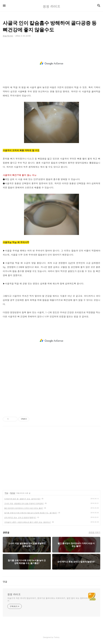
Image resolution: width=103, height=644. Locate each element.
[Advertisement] (51, 63)
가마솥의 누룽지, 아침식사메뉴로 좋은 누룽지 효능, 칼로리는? (28, 522)
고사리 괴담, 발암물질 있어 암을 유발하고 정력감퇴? (24, 503)
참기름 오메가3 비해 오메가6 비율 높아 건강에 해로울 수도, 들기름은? (31, 513)
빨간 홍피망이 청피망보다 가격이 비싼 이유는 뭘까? (24, 508)
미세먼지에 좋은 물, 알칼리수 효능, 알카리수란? (22, 499)
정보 (6, 493)
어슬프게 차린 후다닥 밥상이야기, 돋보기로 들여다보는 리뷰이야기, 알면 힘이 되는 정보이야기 (48, 599)
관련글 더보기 (94, 532)
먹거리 (13, 493)
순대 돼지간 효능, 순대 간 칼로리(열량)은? (20, 517)
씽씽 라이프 (14, 594)
